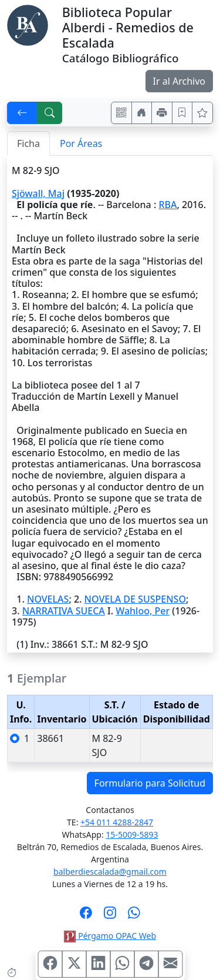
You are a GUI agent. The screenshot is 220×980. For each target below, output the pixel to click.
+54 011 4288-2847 (117, 822)
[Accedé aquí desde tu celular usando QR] (121, 113)
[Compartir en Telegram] (146, 964)
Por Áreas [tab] (81, 143)
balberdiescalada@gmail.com (110, 872)
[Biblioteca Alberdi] (28, 24)
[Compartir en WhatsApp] (122, 964)
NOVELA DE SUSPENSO (135, 599)
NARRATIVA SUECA (64, 611)
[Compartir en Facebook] (50, 964)
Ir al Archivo (179, 81)
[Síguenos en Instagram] (110, 917)
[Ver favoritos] (202, 113)
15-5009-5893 (132, 834)
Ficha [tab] (28, 143)
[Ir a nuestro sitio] (142, 113)
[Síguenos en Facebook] (86, 917)
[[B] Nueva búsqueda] (50, 113)
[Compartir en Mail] (170, 964)
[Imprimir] (162, 113)
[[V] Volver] (22, 113)
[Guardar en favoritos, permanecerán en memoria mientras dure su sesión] (182, 113)
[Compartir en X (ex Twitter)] (74, 964)
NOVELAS (48, 599)
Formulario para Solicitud (150, 783)
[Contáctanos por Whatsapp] (134, 917)
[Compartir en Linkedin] (98, 964)
